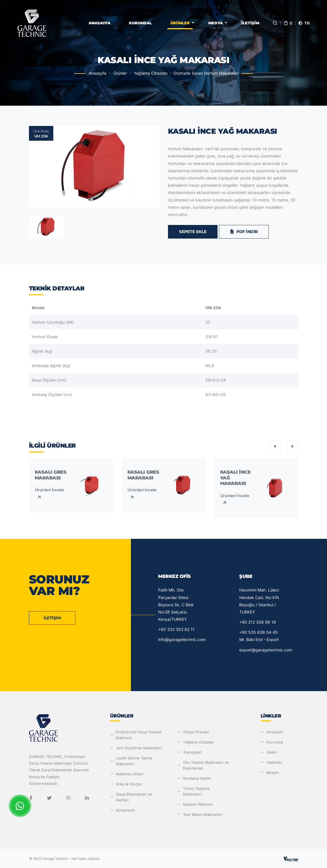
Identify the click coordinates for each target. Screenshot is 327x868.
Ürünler (180, 23)
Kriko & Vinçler (129, 784)
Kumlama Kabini (197, 778)
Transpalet (192, 752)
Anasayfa (99, 23)
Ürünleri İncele (49, 494)
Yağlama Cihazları (151, 73)
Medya (215, 23)
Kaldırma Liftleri (130, 774)
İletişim (250, 23)
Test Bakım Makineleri (203, 814)
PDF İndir (244, 232)
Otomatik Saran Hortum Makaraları (206, 73)
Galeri (272, 752)
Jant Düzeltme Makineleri (139, 748)
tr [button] (304, 23)
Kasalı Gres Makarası (51, 475)
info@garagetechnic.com (182, 639)
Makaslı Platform (198, 804)
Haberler (274, 762)
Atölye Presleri (196, 732)
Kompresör (126, 810)
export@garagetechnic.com (266, 650)
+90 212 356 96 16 (258, 622)
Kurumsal (140, 23)
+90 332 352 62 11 (176, 629)
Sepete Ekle (193, 232)
